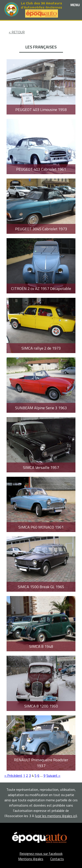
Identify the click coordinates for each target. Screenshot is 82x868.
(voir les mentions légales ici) (56, 816)
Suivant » (53, 775)
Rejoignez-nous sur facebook (41, 854)
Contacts (57, 859)
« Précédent (13, 775)
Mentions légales (31, 859)
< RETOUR (17, 32)
